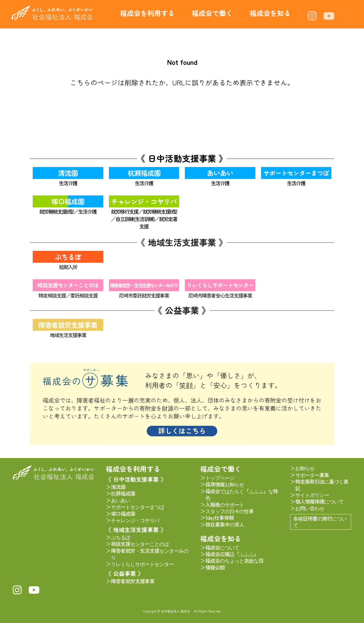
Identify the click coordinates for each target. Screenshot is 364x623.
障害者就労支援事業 (68, 327)
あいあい (220, 173)
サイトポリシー (312, 495)
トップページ (220, 478)
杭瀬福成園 (144, 173)
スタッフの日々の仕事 (229, 511)
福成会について (222, 547)
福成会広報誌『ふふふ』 (232, 554)
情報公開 (215, 567)
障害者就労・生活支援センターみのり (144, 288)
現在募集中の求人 (225, 524)
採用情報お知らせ (225, 484)
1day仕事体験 (220, 518)
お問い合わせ (310, 508)
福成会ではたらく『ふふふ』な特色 (242, 495)
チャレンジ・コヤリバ (144, 201)
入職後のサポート (225, 505)
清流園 (68, 173)
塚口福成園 (68, 201)
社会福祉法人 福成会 (52, 13)
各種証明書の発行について (320, 522)
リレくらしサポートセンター (220, 288)
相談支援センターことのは (68, 288)
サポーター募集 (312, 475)
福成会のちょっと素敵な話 (234, 561)
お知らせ (305, 468)
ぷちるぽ (68, 259)
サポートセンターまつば (296, 173)
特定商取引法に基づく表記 (322, 485)
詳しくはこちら (182, 434)
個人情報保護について (319, 501)
